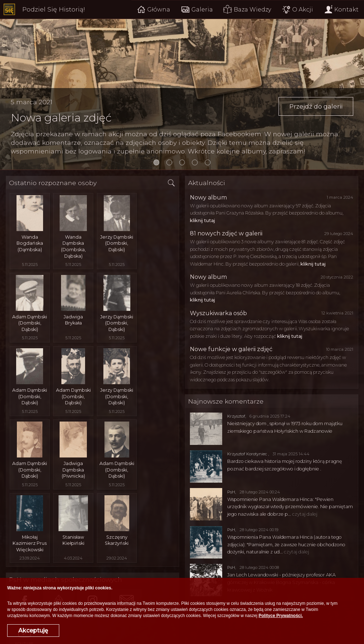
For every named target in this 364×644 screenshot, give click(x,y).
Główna (153, 10)
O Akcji (297, 10)
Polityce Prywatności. (281, 616)
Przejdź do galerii (315, 107)
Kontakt (341, 10)
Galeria (197, 10)
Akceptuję (33, 631)
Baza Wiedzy (247, 10)
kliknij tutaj (202, 220)
